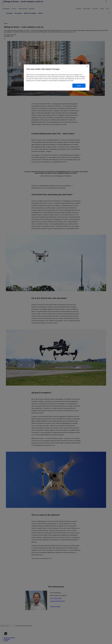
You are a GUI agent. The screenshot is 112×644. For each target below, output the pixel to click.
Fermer (79, 86)
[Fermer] (87, 66)
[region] (57, 77)
